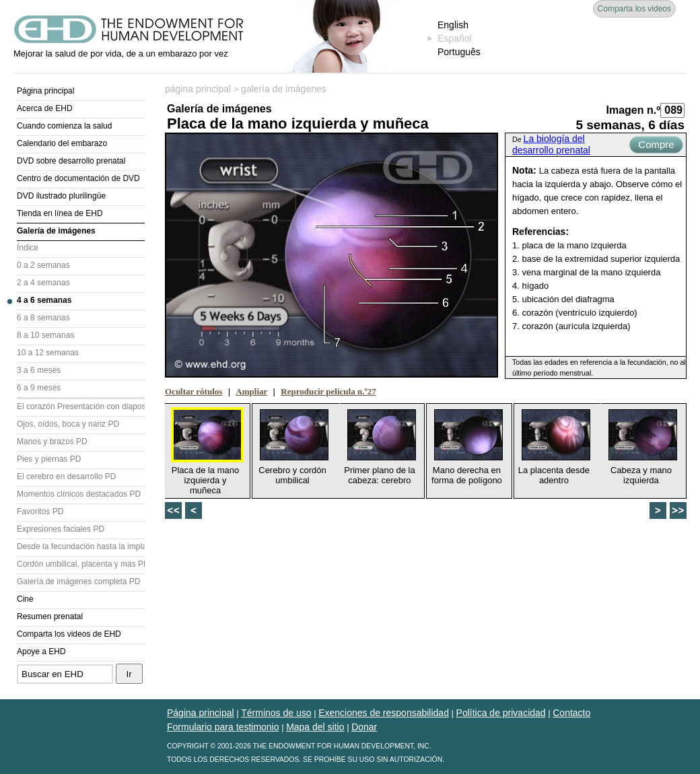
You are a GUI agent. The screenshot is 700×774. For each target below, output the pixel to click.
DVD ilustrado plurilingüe (61, 196)
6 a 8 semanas (43, 318)
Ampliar (251, 391)
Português (459, 52)
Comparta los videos (634, 9)
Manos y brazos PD (52, 442)
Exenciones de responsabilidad (384, 713)
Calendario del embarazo (62, 143)
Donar (364, 727)
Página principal (45, 91)
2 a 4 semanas (43, 283)
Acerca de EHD (45, 108)
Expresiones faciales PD (61, 529)
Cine (25, 599)
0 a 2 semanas (43, 265)
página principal (198, 89)
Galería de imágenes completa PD (78, 582)
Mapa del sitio (315, 727)
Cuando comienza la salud (64, 126)
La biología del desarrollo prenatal (551, 144)
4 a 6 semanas (44, 300)
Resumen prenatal (50, 617)
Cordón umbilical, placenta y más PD (81, 564)
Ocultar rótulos (194, 391)
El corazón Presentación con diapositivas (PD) (81, 407)
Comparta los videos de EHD (69, 634)
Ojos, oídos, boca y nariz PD (68, 424)
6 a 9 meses (39, 388)
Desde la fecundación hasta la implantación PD (81, 547)
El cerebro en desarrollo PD (66, 477)
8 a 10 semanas (45, 335)
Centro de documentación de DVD (78, 178)
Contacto (571, 713)
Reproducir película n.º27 (328, 391)
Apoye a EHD (41, 652)
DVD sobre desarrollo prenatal (71, 161)
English (453, 25)
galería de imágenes (284, 89)
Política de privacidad (501, 713)
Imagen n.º (633, 110)
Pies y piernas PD (49, 459)
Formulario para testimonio (223, 727)
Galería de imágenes (56, 231)
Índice (28, 248)
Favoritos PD (40, 512)
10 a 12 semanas (48, 353)
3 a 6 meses (39, 370)
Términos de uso (276, 713)
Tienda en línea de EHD (60, 213)
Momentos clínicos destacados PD (79, 494)
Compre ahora (656, 146)
